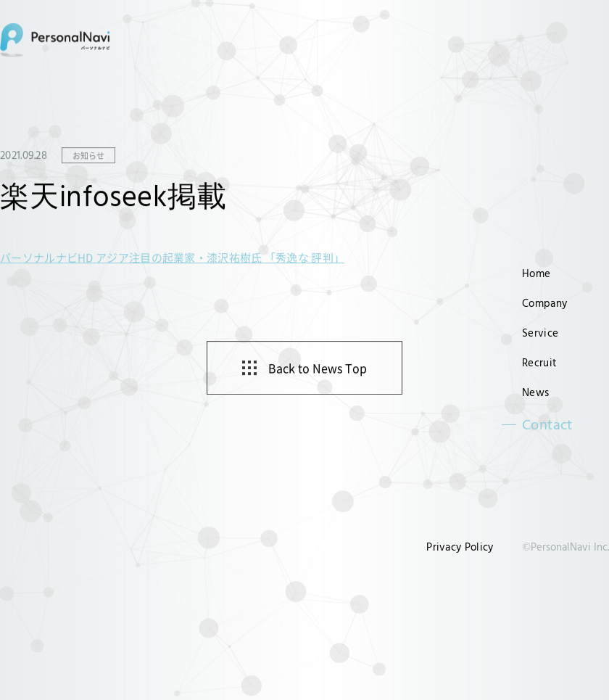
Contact (547, 424)
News (535, 392)
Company (544, 303)
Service (540, 333)
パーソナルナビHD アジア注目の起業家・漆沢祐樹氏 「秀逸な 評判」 (172, 258)
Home (536, 273)
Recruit (539, 362)
